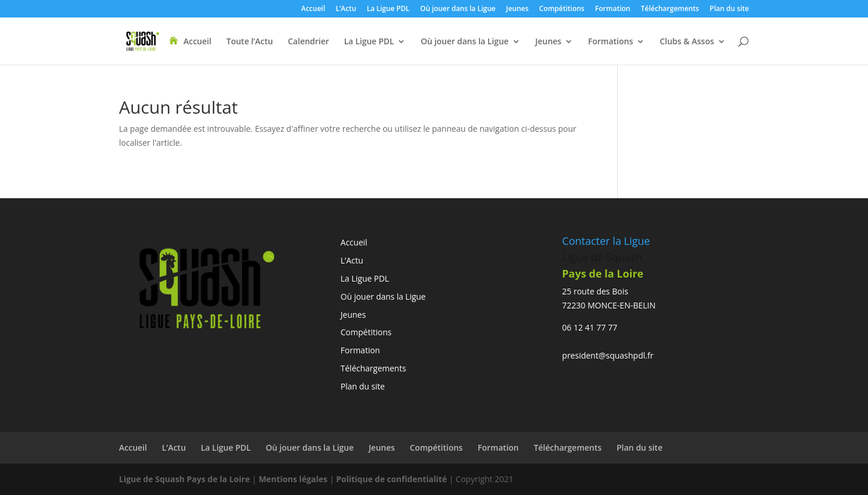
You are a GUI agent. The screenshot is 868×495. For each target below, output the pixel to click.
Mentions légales (293, 479)
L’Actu (346, 9)
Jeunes (518, 9)
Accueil (313, 9)
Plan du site (729, 9)
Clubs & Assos (687, 42)
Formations (610, 42)
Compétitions (562, 9)
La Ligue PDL (388, 9)
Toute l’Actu (250, 42)
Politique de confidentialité (393, 479)
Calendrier (308, 42)
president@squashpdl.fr (608, 355)
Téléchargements (670, 9)
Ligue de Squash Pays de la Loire (185, 479)
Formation (612, 9)
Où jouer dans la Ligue (458, 9)
